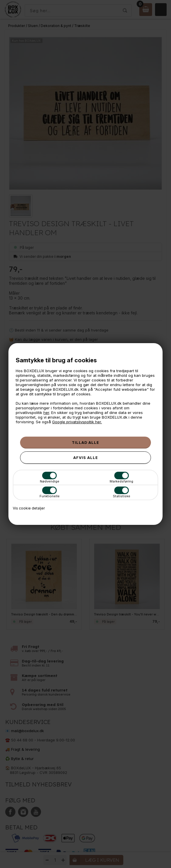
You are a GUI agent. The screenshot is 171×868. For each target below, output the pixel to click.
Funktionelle (50, 492)
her (46, 413)
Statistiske (122, 492)
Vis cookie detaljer (29, 508)
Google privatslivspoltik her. (77, 422)
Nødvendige (50, 478)
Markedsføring (121, 478)
